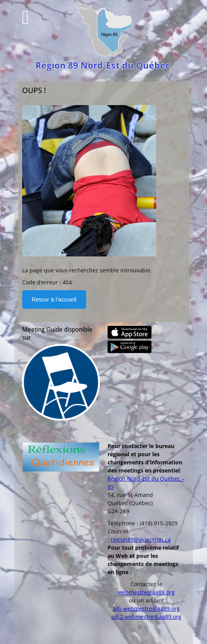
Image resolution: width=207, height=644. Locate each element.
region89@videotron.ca (141, 539)
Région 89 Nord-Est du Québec (103, 66)
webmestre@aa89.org (146, 592)
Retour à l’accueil (54, 299)
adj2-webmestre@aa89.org (146, 617)
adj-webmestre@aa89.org (146, 609)
